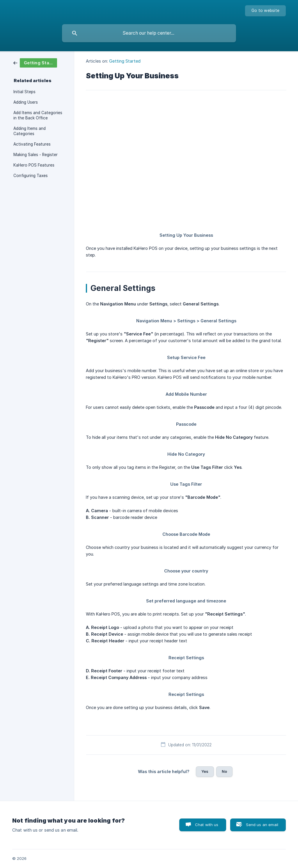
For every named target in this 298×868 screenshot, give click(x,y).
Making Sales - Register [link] (36, 155)
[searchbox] (149, 33)
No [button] (224, 771)
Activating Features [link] (32, 144)
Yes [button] (205, 771)
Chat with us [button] (207, 825)
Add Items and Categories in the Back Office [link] (38, 115)
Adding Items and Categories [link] (30, 131)
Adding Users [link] (26, 102)
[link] (35, 62)
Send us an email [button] (262, 825)
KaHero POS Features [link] (34, 165)
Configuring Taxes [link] (31, 176)
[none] (265, 11)
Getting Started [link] (125, 61)
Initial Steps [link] (24, 92)
